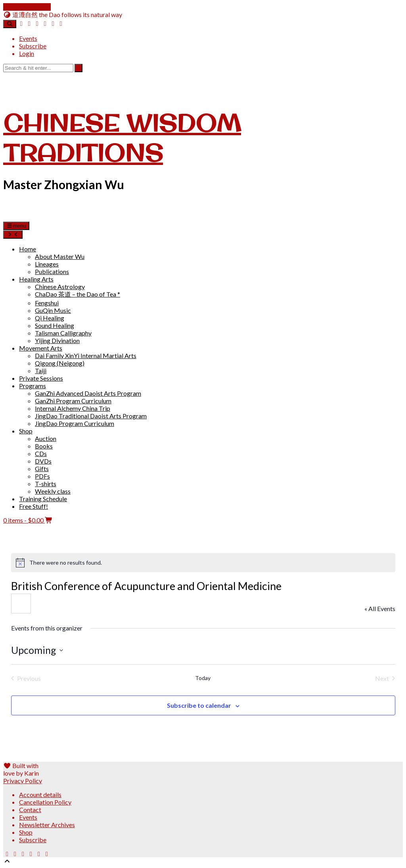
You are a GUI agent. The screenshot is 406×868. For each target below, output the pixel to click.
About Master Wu (60, 256)
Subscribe (33, 46)
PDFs (42, 476)
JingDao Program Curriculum (75, 423)
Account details (40, 794)
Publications (52, 271)
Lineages (47, 264)
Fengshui (47, 303)
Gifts (42, 468)
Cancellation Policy (45, 802)
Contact (30, 810)
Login (27, 53)
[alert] (203, 563)
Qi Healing (50, 318)
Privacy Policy (23, 781)
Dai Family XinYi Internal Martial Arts (86, 355)
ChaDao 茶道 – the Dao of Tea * (78, 294)
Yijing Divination (57, 340)
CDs (41, 453)
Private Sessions (41, 378)
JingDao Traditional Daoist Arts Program (91, 416)
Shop (26, 431)
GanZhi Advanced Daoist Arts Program (88, 393)
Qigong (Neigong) (60, 363)
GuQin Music (53, 310)
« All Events (380, 608)
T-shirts (46, 484)
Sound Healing (55, 325)
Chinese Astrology (60, 286)
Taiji (41, 371)
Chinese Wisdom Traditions (122, 138)
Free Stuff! (34, 506)
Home (28, 249)
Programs (33, 386)
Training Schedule (43, 499)
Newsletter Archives (47, 825)
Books (44, 446)
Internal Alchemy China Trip (73, 408)
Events (28, 38)
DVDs (43, 461)
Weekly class (53, 491)
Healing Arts (36, 279)
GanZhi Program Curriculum (73, 401)
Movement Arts (41, 348)
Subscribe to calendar (199, 705)
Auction (46, 438)
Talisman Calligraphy (63, 333)
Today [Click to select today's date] (203, 678)
